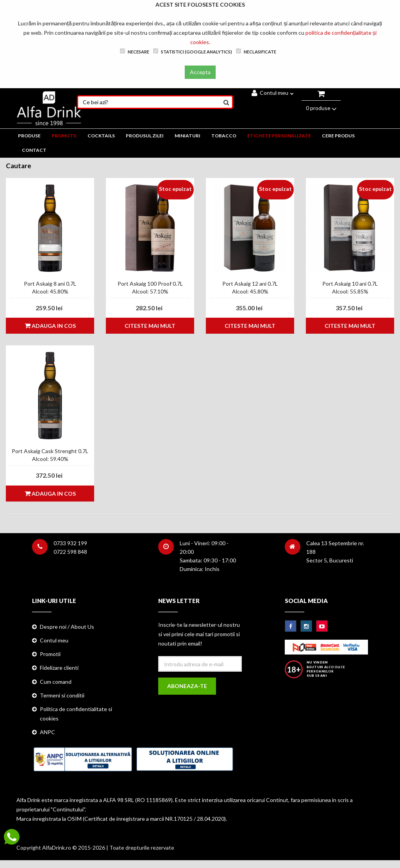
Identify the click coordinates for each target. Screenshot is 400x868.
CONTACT (34, 150)
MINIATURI (187, 136)
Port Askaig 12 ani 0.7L (250, 284)
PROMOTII (64, 136)
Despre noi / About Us (67, 627)
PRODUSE (29, 136)
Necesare (135, 51)
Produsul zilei (145, 136)
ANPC (47, 732)
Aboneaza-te (187, 686)
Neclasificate (256, 51)
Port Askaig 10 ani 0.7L (350, 284)
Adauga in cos (50, 326)
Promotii (50, 654)
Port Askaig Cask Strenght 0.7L (50, 451)
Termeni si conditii (62, 695)
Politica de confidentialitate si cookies (76, 714)
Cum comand (56, 682)
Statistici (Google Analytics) (193, 51)
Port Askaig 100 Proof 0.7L (150, 284)
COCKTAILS (101, 136)
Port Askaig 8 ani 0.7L (50, 284)
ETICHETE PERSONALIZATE (279, 136)
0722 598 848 (70, 552)
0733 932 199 (70, 543)
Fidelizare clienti (59, 668)
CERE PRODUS (338, 136)
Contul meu (273, 93)
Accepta (200, 72)
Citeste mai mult (150, 326)
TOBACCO (224, 136)
